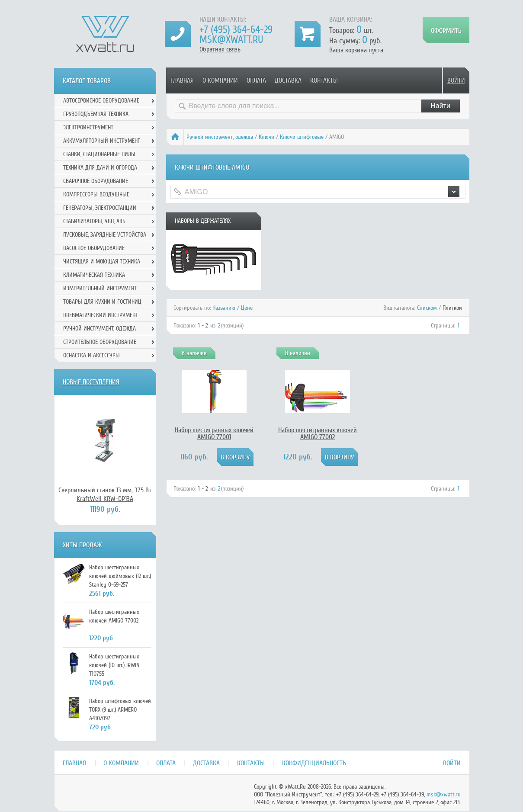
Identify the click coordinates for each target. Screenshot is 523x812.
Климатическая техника (94, 275)
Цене (247, 308)
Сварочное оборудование (96, 181)
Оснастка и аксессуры (91, 355)
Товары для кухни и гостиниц (102, 302)
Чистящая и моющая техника (102, 262)
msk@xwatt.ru (231, 40)
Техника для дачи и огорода (100, 168)
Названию (224, 308)
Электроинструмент (88, 127)
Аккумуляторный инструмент (102, 141)
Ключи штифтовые (302, 137)
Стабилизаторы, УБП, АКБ (94, 221)
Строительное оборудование (100, 342)
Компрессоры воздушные (96, 194)
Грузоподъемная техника (96, 114)
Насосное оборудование (94, 248)
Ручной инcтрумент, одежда (220, 137)
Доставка (288, 80)
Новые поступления (91, 382)
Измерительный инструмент (100, 288)
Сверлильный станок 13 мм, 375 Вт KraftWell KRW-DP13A (105, 494)
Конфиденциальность (314, 763)
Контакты (324, 80)
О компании (220, 80)
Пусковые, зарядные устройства (105, 235)
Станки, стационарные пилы (99, 154)
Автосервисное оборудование (101, 101)
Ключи (266, 137)
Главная (182, 80)
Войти (456, 80)
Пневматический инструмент (101, 315)
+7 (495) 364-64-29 (236, 30)
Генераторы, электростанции (100, 208)
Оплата (256, 80)
